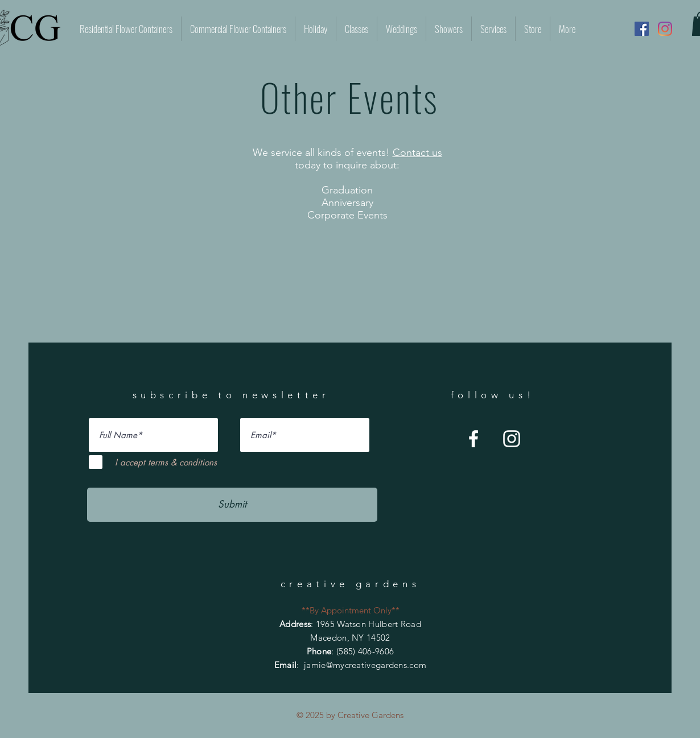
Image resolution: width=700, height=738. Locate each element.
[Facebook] (642, 29)
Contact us (417, 152)
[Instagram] (665, 29)
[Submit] (232, 505)
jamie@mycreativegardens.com (365, 665)
